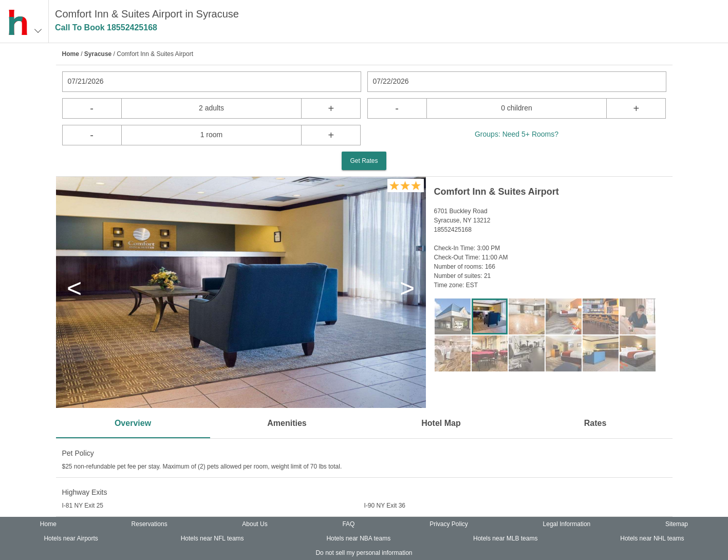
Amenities (287, 423)
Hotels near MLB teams (505, 538)
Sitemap (677, 524)
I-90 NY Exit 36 (385, 506)
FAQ (348, 524)
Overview (133, 423)
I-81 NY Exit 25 (83, 506)
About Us (255, 524)
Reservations (150, 524)
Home (71, 54)
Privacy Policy (449, 524)
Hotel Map (441, 423)
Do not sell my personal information (364, 553)
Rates (595, 423)
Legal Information (567, 524)
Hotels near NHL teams (652, 538)
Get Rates (364, 161)
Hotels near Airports (71, 538)
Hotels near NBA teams (358, 538)
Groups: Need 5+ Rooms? (517, 134)
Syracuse (98, 54)
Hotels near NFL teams (212, 538)
